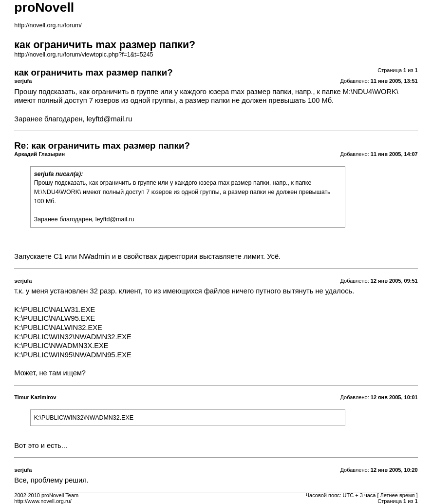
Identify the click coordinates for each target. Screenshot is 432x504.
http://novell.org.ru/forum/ (48, 25)
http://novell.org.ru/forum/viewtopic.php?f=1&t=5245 (84, 55)
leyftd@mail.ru (110, 119)
